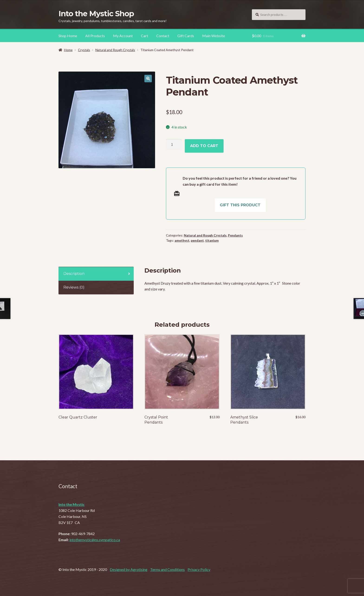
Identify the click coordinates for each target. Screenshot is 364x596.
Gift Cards (186, 36)
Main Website (214, 36)
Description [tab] (74, 274)
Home (68, 50)
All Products (95, 36)
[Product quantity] (174, 145)
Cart (145, 36)
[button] (148, 79)
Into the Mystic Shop (96, 14)
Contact (163, 36)
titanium (212, 240)
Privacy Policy (199, 569)
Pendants (235, 235)
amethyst (182, 240)
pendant (197, 240)
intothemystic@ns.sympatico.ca (95, 540)
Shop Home (68, 36)
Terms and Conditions (167, 569)
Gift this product (240, 205)
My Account (123, 36)
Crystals (84, 50)
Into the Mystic (71, 504)
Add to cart (204, 146)
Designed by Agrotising (129, 569)
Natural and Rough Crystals (115, 50)
